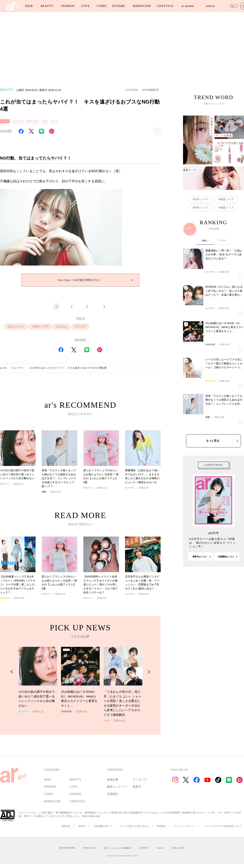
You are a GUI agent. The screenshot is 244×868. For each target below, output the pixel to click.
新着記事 (113, 780)
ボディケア (33, 121)
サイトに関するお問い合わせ (134, 826)
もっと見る (213, 463)
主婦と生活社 (178, 848)
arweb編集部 (150, 90)
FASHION (68, 6)
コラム (45, 121)
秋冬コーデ (201, 210)
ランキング (140, 780)
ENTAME (119, 6)
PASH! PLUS (90, 848)
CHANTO (144, 848)
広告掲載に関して (103, 826)
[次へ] (104, 307)
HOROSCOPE (142, 6)
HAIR (29, 6)
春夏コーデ (227, 210)
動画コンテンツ (117, 787)
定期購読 (113, 794)
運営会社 (66, 826)
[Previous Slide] (12, 683)
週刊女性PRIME (67, 848)
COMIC (102, 6)
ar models (188, 6)
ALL (205, 262)
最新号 (137, 787)
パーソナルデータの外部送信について (223, 826)
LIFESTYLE (165, 6)
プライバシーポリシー (185, 826)
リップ (54, 121)
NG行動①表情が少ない (79, 280)
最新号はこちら (200, 567)
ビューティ (19, 121)
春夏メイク (227, 219)
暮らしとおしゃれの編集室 (118, 848)
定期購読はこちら (226, 567)
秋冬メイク (201, 219)
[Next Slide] (149, 683)
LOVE (86, 6)
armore (210, 6)
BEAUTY (47, 6)
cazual (160, 848)
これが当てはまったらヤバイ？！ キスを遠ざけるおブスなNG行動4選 (68, 368)
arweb (3, 368)
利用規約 (161, 826)
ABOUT (82, 826)
